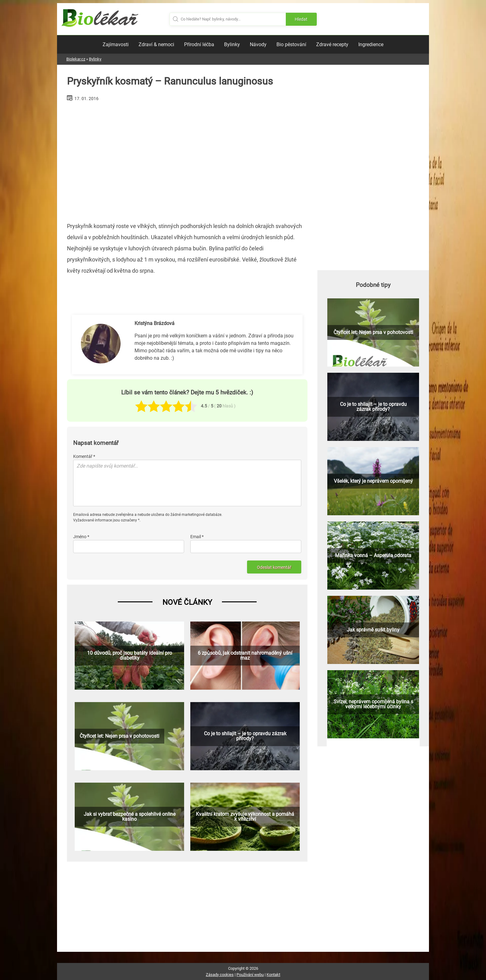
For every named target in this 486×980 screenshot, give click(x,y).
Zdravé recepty (332, 44)
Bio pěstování (291, 44)
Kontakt (273, 975)
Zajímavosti (116, 44)
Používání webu (250, 975)
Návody (258, 44)
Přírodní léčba (199, 44)
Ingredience (371, 44)
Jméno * (81, 537)
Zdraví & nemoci (156, 44)
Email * (197, 537)
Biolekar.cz (76, 59)
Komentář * (84, 456)
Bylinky (232, 44)
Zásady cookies (220, 975)
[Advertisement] (187, 159)
